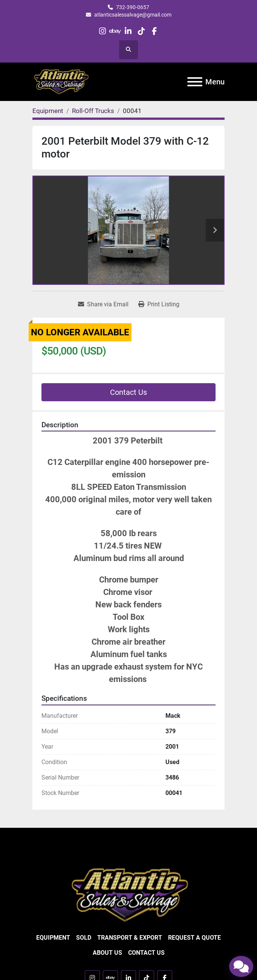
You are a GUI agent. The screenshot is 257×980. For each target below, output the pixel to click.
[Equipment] (48, 111)
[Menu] (195, 82)
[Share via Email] (103, 304)
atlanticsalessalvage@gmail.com (133, 15)
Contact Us (128, 392)
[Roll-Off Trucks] (93, 111)
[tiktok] (141, 31)
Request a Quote (194, 938)
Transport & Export (130, 938)
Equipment (53, 938)
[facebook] (154, 31)
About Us (107, 953)
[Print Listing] (159, 304)
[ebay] (115, 31)
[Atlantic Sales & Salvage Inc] (129, 894)
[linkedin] (128, 31)
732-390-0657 (133, 7)
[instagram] (102, 31)
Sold (84, 938)
